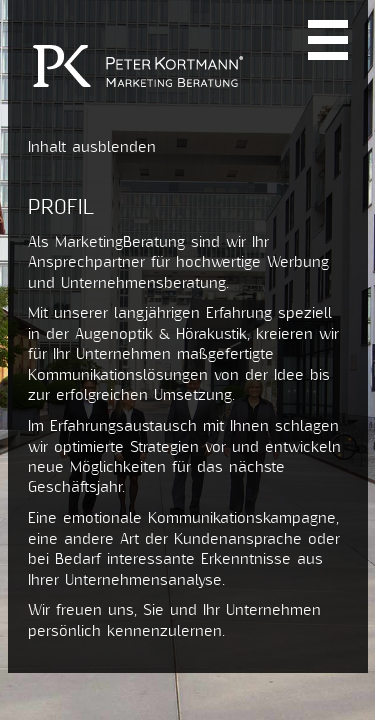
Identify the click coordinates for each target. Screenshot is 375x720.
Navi (328, 40)
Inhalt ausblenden (92, 147)
